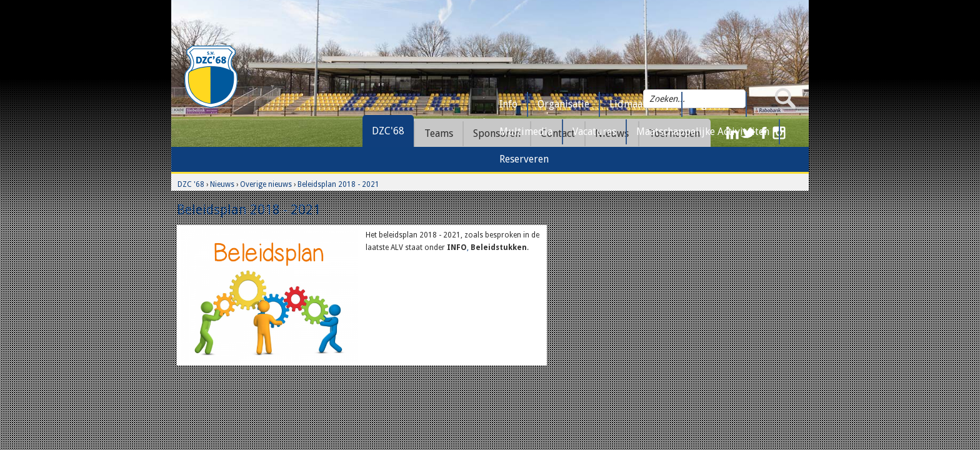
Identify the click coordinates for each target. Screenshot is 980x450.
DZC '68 (191, 184)
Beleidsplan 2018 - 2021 (338, 184)
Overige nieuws (266, 184)
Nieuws (222, 184)
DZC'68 (388, 131)
